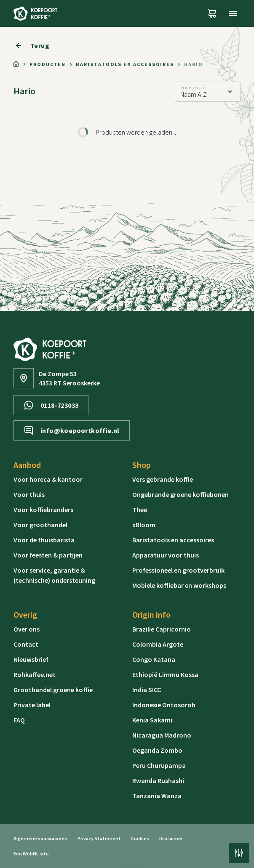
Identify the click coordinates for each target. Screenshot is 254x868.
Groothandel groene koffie (53, 690)
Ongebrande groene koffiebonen (180, 494)
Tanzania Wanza (157, 796)
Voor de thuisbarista (44, 540)
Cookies (140, 838)
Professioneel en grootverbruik (178, 570)
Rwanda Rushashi (158, 780)
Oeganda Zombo (157, 750)
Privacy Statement (99, 838)
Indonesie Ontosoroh (164, 705)
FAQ (19, 720)
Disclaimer (171, 838)
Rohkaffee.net (35, 674)
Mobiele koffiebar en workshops (179, 585)
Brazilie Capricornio (162, 629)
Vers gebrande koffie (163, 479)
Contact (26, 644)
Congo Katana (154, 659)
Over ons (27, 629)
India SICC (147, 690)
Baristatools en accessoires (125, 64)
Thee (140, 510)
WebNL (31, 853)
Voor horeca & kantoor (48, 479)
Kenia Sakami (152, 720)
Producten (48, 64)
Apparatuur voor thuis (166, 555)
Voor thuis (29, 494)
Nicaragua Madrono (162, 735)
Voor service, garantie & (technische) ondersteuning (54, 575)
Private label (32, 705)
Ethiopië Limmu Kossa (165, 674)
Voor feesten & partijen (48, 555)
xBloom (144, 525)
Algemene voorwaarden (40, 838)
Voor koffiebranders (43, 510)
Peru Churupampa (159, 765)
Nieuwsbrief (31, 659)
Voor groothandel (40, 525)
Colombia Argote (158, 644)
